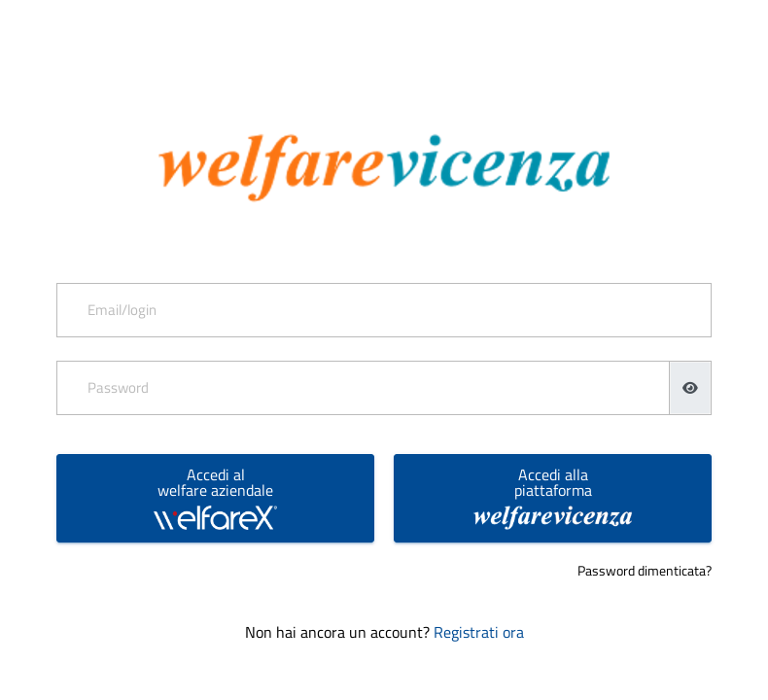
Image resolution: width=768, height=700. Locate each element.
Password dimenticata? (645, 570)
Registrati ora (479, 632)
